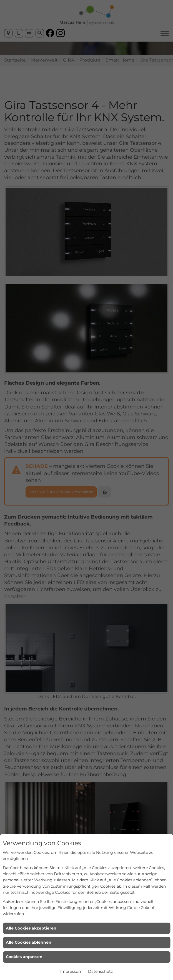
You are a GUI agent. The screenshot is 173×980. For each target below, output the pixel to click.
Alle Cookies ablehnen (29, 942)
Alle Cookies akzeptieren (31, 928)
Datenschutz (100, 971)
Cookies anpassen (24, 957)
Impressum (71, 971)
